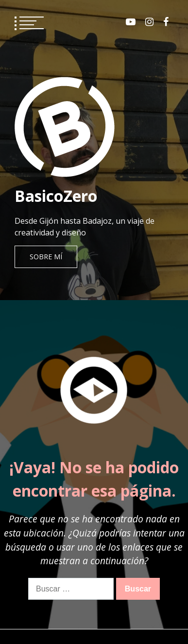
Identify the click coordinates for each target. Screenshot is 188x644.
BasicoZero (56, 196)
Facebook (166, 22)
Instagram (149, 22)
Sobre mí (46, 257)
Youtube (131, 22)
